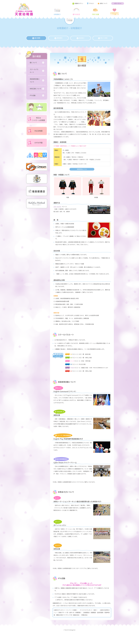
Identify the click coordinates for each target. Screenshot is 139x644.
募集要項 (58, 46)
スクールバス (57, 214)
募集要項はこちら (82, 177)
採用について (104, 3)
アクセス (91, 3)
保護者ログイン (79, 3)
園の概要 (36, 46)
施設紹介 (81, 46)
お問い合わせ (118, 3)
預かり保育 (103, 46)
